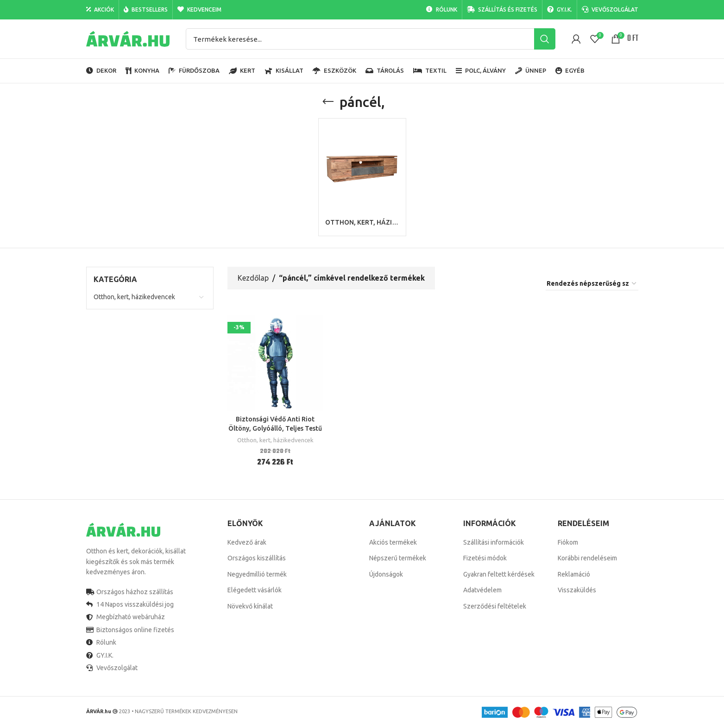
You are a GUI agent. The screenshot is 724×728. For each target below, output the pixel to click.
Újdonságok (386, 574)
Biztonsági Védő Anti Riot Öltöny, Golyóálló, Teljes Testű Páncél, (275, 428)
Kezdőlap (253, 278)
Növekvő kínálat (250, 606)
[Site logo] (128, 38)
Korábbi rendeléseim (587, 558)
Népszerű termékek (398, 558)
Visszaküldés (577, 590)
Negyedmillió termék (257, 574)
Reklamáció (574, 574)
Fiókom (568, 542)
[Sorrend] (592, 284)
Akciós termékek (393, 542)
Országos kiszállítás (257, 558)
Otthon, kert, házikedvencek (134, 297)
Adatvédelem (482, 590)
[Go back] (328, 102)
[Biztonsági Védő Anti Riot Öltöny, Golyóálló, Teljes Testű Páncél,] (275, 363)
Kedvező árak (247, 542)
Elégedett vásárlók (255, 590)
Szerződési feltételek (495, 606)
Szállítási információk (494, 542)
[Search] (371, 39)
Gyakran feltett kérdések (499, 574)
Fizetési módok (485, 558)
